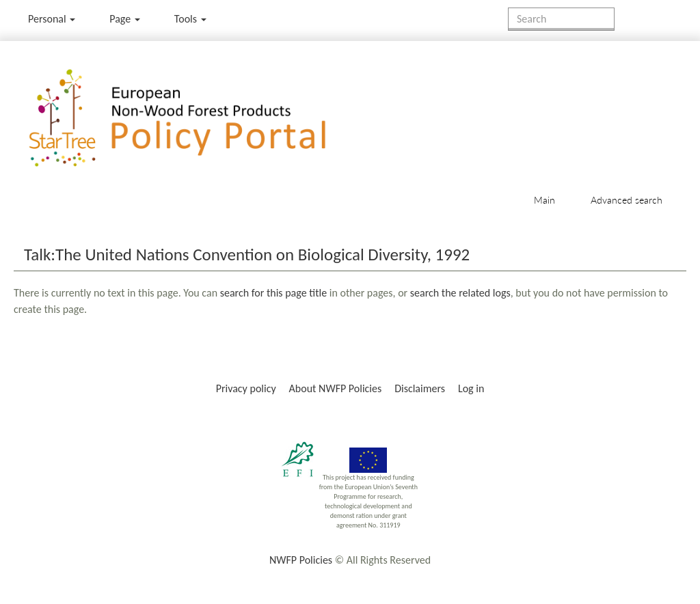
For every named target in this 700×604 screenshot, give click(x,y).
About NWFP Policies (336, 388)
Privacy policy (246, 388)
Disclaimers (420, 388)
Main (544, 200)
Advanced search (627, 200)
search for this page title (273, 293)
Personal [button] (52, 19)
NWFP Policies (301, 560)
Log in (471, 388)
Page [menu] (125, 19)
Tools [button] (190, 19)
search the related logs (460, 293)
